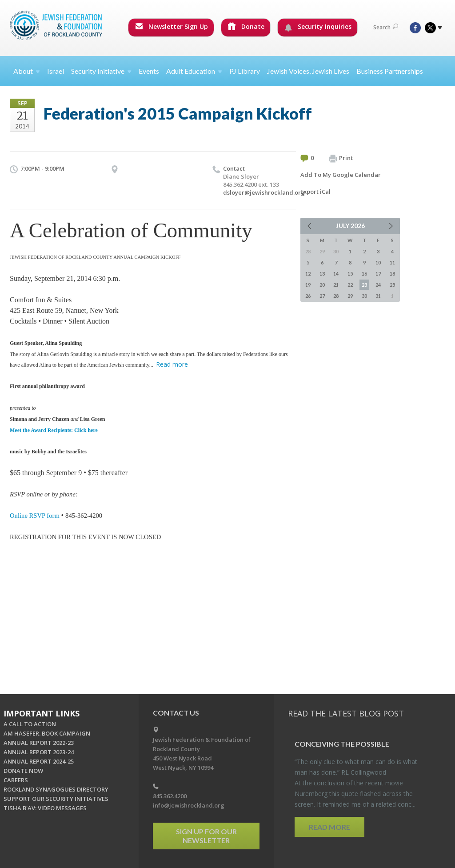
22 (350, 285)
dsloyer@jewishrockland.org (264, 192)
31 (378, 296)
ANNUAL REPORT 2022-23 (39, 743)
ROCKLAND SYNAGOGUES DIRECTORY (56, 789)
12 (308, 274)
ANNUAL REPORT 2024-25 (39, 761)
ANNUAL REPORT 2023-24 (39, 752)
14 (336, 274)
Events (149, 71)
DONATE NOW (23, 771)
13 (322, 274)
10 (378, 262)
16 (364, 274)
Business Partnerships (390, 71)
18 (392, 274)
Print (341, 158)
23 (364, 285)
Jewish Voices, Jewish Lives (308, 71)
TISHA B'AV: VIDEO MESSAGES (45, 808)
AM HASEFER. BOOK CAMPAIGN (47, 733)
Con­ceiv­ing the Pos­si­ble (342, 744)
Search (386, 27)
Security (101, 71)
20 (322, 285)
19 (308, 285)
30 (364, 296)
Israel (56, 71)
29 (350, 296)
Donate (246, 26)
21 (336, 285)
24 (378, 285)
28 (336, 296)
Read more (172, 364)
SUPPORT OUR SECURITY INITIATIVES (56, 799)
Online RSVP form (35, 516)
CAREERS (16, 780)
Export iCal (315, 192)
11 (392, 262)
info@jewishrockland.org (189, 805)
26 (308, 296)
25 (392, 285)
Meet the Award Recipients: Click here (54, 430)
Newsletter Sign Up (172, 26)
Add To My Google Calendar (341, 175)
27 (322, 296)
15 (350, 274)
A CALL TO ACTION (30, 724)
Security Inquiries (318, 27)
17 (378, 274)
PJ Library (245, 71)
